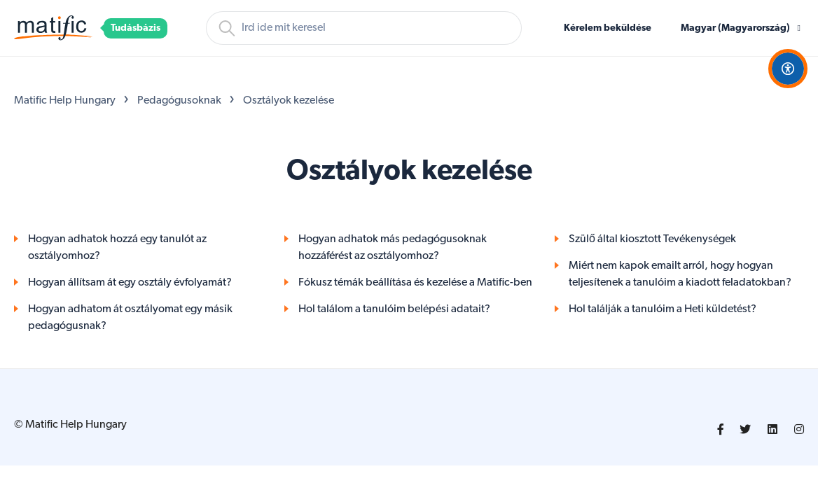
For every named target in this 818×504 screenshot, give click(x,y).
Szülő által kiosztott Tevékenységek (652, 239)
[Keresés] (364, 28)
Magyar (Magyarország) (736, 28)
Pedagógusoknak (179, 101)
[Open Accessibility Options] (788, 69)
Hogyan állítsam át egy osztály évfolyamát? (130, 283)
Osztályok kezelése (289, 101)
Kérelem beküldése (608, 28)
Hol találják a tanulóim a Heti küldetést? (663, 309)
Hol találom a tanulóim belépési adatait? (394, 309)
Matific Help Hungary (65, 101)
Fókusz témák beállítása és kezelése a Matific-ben (415, 283)
